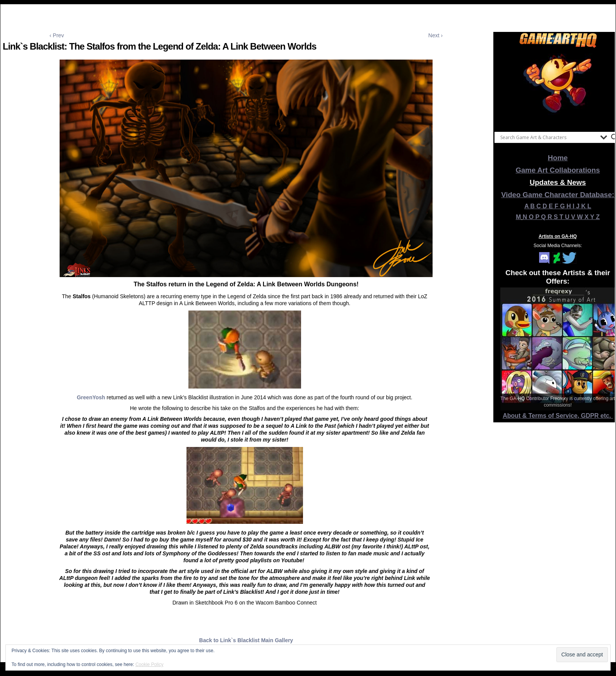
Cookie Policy (149, 664)
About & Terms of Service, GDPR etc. (558, 416)
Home (558, 158)
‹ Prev (57, 35)
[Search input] (548, 137)
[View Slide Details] (558, 88)
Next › (435, 35)
